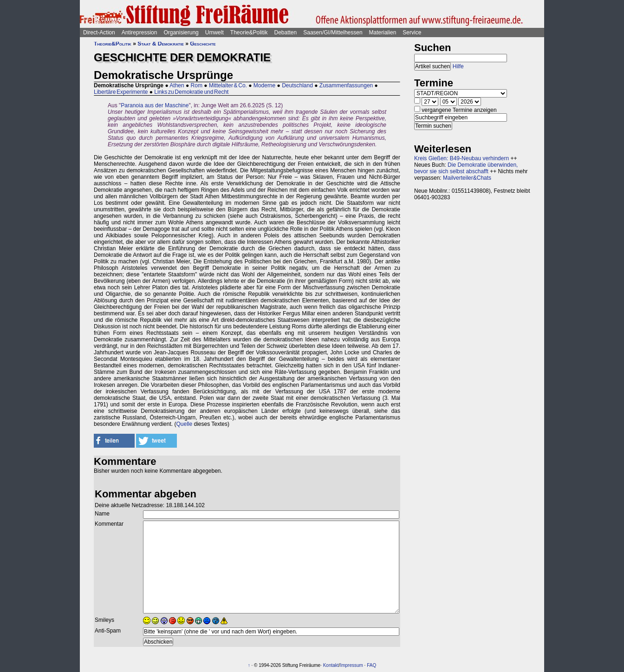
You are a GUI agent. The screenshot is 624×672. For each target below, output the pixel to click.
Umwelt (214, 33)
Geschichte (203, 44)
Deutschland (297, 85)
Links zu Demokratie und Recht (191, 92)
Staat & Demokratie (161, 44)
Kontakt (331, 665)
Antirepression (140, 33)
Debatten (286, 33)
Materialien (383, 33)
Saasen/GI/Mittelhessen (333, 33)
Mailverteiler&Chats (467, 178)
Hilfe (458, 66)
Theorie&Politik (249, 33)
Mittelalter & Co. (228, 85)
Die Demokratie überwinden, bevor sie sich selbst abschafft (466, 168)
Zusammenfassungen (346, 85)
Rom (197, 85)
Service (412, 33)
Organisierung (181, 33)
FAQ (371, 665)
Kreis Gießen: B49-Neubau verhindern (461, 158)
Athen (177, 85)
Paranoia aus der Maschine (155, 105)
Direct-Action (99, 33)
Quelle (184, 424)
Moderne (264, 85)
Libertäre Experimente (121, 92)
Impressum (351, 665)
